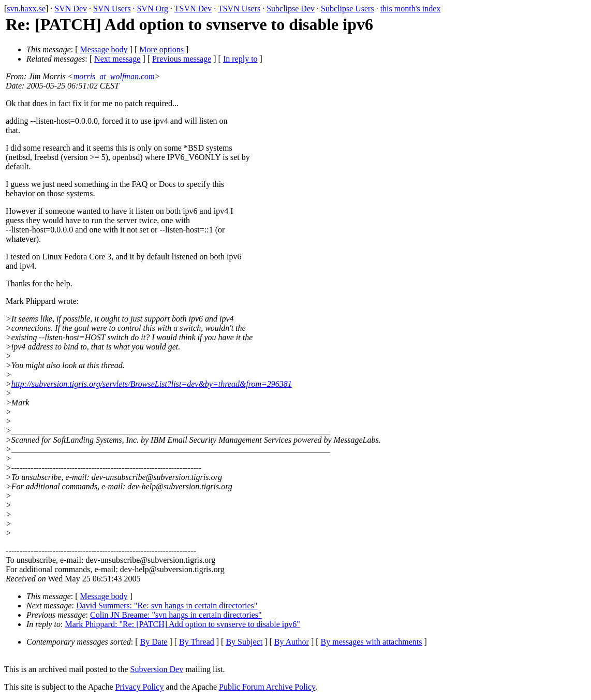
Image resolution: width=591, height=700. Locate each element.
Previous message (182, 59)
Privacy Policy (140, 687)
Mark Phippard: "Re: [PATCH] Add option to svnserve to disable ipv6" (183, 624)
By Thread (197, 642)
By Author (292, 642)
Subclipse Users (348, 9)
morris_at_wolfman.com (114, 76)
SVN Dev (71, 9)
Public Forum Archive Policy (267, 687)
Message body (104, 49)
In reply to (240, 59)
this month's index (411, 9)
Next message (117, 59)
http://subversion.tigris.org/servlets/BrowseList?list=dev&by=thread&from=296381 (152, 384)
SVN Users (112, 9)
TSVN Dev (193, 9)
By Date (154, 642)
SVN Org (152, 9)
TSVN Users (239, 9)
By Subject (244, 642)
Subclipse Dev (291, 9)
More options (161, 49)
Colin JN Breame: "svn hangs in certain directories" (176, 615)
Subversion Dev (157, 669)
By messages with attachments (372, 642)
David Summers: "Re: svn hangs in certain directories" (167, 606)
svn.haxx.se (26, 9)
